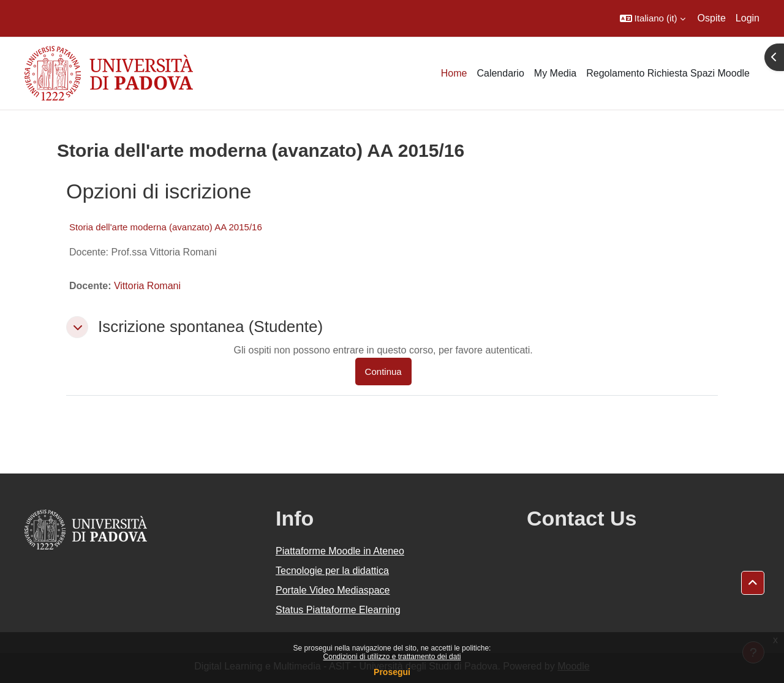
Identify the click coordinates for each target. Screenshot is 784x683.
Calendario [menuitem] (500, 73)
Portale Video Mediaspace (333, 590)
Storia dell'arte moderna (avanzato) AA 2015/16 (166, 227)
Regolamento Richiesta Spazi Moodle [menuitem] (668, 73)
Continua (383, 372)
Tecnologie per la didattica (332, 571)
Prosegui (392, 672)
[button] (653, 18)
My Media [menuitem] (555, 73)
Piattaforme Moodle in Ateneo (340, 551)
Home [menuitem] (454, 73)
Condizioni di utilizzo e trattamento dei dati (392, 657)
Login (748, 18)
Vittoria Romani (147, 286)
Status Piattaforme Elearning (338, 610)
